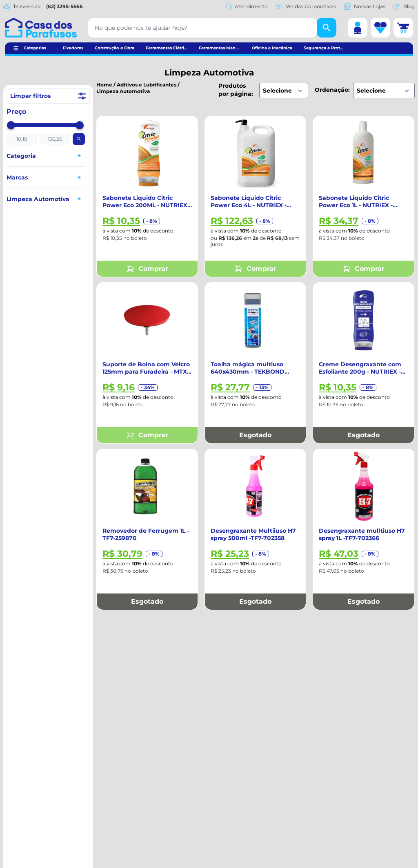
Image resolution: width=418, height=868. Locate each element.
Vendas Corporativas (306, 7)
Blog (404, 7)
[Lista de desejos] (380, 28)
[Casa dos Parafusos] (41, 28)
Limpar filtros (48, 96)
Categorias (35, 48)
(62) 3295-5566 (64, 6)
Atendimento (246, 7)
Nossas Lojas (365, 7)
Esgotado (255, 435)
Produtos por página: (236, 90)
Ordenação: (332, 90)
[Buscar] (327, 28)
